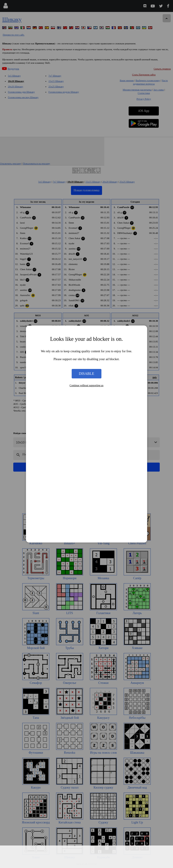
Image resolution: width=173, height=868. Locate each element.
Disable (86, 374)
